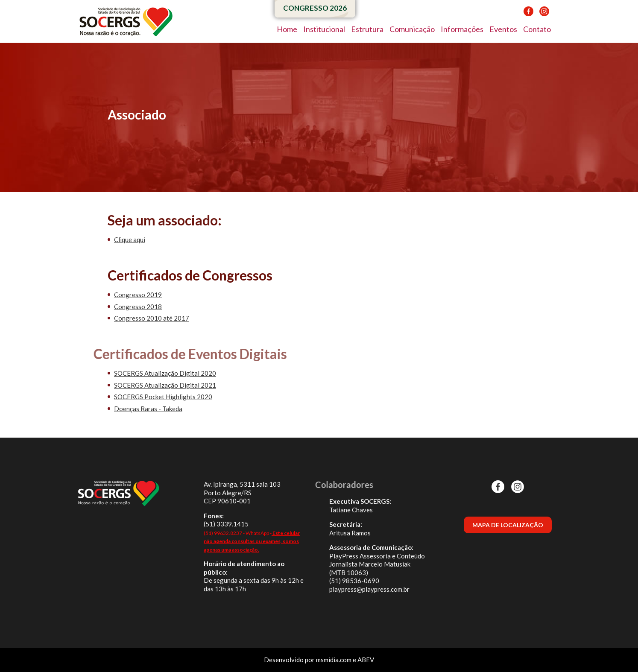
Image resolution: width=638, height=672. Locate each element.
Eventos (503, 29)
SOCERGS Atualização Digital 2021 (165, 385)
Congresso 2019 (138, 295)
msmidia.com (334, 660)
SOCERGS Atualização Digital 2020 (165, 373)
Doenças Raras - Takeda (148, 409)
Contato (537, 29)
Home (287, 29)
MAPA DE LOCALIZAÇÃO (508, 525)
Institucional (324, 29)
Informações (462, 29)
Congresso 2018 (138, 307)
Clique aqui (130, 240)
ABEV (366, 660)
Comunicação (412, 29)
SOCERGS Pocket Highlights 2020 (163, 397)
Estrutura (367, 29)
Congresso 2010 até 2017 (152, 318)
